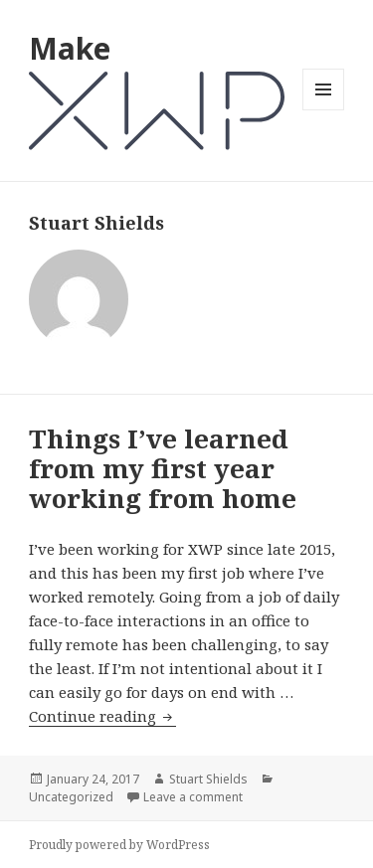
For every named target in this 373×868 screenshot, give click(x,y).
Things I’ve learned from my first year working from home (163, 468)
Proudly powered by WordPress (119, 845)
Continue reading (102, 716)
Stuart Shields (208, 779)
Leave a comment (193, 797)
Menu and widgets (324, 110)
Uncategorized (71, 797)
